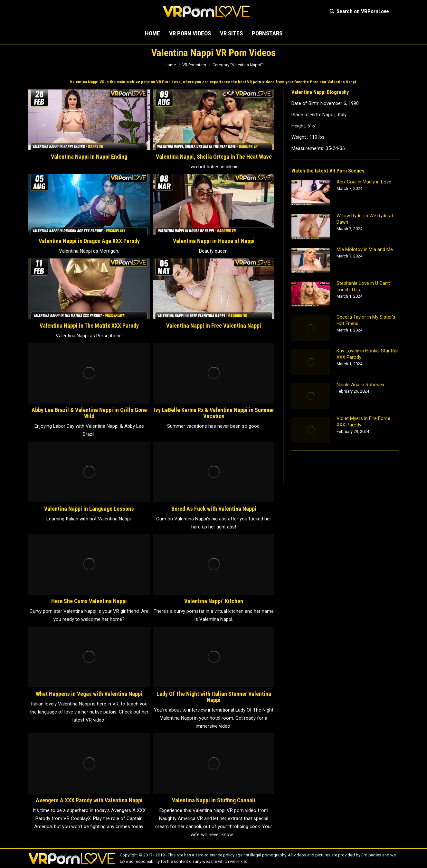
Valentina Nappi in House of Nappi (214, 241)
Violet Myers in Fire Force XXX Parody (363, 422)
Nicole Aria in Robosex (360, 385)
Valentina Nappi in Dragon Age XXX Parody (89, 241)
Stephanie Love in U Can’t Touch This (363, 286)
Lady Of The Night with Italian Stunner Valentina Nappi (214, 697)
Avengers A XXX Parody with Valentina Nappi (89, 800)
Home (170, 65)
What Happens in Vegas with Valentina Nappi (89, 694)
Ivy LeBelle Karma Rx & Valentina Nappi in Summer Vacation (214, 413)
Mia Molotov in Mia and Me (365, 249)
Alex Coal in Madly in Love (364, 182)
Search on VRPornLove (363, 11)
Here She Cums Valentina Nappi (89, 601)
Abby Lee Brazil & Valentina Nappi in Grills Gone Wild (89, 413)
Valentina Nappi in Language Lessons (89, 509)
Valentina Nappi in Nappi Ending (89, 157)
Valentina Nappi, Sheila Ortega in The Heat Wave (214, 157)
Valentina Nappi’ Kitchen (214, 601)
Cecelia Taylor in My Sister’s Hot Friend (366, 320)
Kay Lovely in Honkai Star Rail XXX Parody (367, 354)
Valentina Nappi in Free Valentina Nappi (214, 326)
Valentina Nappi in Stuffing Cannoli (214, 800)
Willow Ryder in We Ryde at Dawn (365, 219)
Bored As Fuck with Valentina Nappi (214, 509)
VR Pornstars (194, 65)
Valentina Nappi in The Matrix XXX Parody (89, 326)
